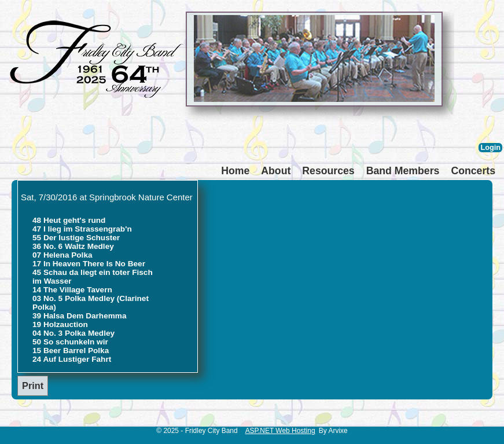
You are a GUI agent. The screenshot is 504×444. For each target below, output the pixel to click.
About (276, 171)
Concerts (473, 171)
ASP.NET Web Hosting (280, 431)
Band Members (403, 171)
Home (235, 171)
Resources (328, 171)
